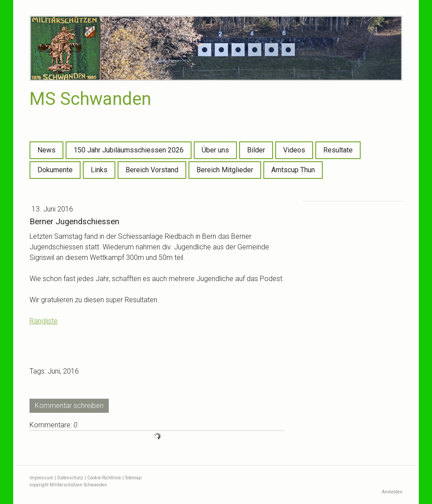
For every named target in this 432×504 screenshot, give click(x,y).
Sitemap (133, 478)
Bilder (256, 150)
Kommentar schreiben (69, 406)
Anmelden (392, 492)
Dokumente (55, 170)
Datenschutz (70, 478)
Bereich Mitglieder (225, 170)
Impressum (41, 478)
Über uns (215, 150)
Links (99, 170)
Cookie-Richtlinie (104, 478)
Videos (294, 150)
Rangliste (44, 321)
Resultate (338, 150)
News (46, 150)
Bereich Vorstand (152, 170)
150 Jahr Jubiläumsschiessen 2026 (129, 150)
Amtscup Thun (293, 170)
